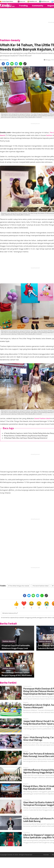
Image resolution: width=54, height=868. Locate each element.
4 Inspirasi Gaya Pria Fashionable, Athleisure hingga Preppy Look (16, 647)
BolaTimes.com (45, 1)
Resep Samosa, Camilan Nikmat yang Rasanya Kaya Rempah (26, 436)
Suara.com (22, 1)
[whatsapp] (21, 64)
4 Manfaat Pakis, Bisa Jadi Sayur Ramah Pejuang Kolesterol (26, 438)
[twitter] (8, 64)
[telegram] (16, 64)
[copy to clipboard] (25, 64)
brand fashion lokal (42, 418)
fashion (49, 135)
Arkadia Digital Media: (7, 1)
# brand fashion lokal (40, 586)
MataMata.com (33, 1)
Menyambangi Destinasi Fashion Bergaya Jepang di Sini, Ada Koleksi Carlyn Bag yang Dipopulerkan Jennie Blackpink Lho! (17, 674)
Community (38, 6)
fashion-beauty (9, 641)
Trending (23, 6)
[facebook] (3, 64)
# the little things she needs (19, 586)
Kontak (46, 855)
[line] (12, 64)
